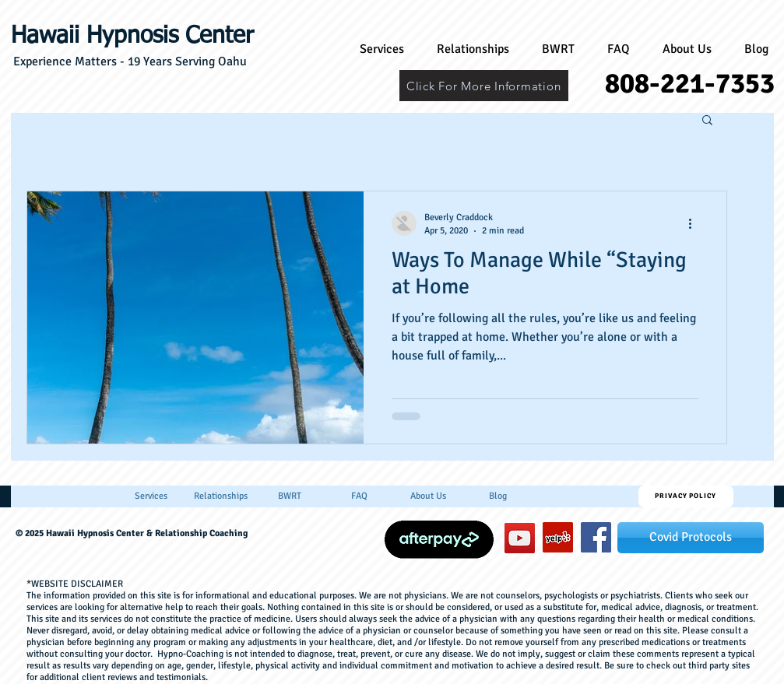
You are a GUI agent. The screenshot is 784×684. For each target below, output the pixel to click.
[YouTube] (520, 538)
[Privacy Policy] (686, 496)
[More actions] (696, 223)
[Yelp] (558, 537)
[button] (707, 121)
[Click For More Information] (484, 86)
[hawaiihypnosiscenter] (596, 537)
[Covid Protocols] (691, 538)
